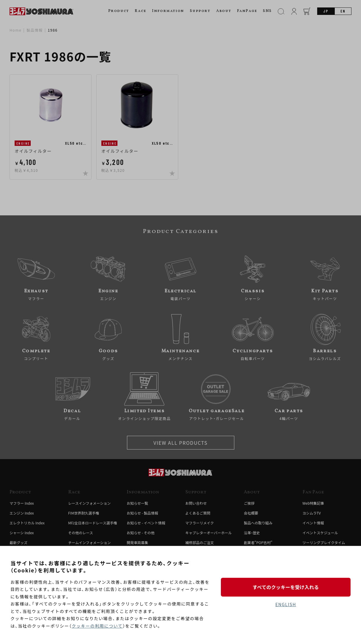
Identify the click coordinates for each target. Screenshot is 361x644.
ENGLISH (286, 604)
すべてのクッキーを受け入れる (286, 587)
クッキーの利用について (97, 626)
